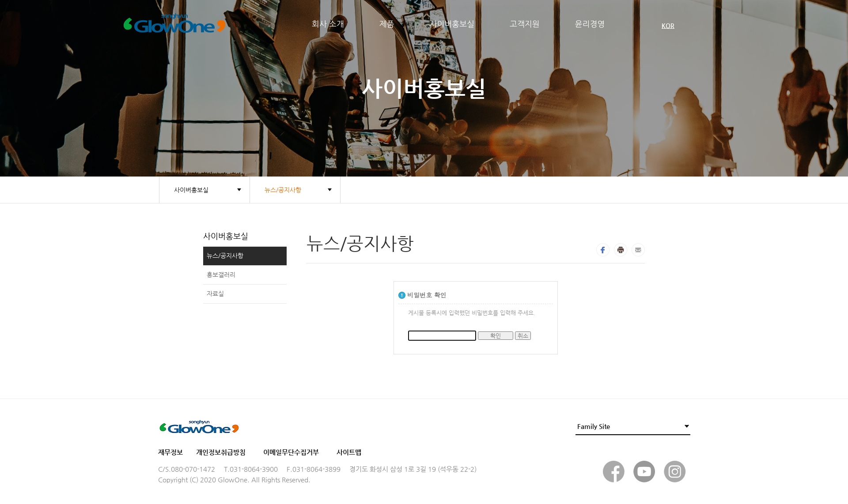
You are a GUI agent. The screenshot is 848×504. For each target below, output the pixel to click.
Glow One (215, 24)
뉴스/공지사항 (283, 190)
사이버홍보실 (452, 24)
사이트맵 (349, 452)
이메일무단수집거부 (291, 452)
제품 (387, 24)
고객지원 (525, 24)
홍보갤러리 (221, 275)
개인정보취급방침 (221, 452)
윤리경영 (590, 24)
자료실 (215, 293)
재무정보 (170, 452)
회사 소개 (328, 24)
